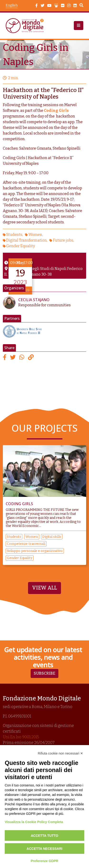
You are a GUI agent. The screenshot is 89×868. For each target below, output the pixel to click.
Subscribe (44, 673)
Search (81, 6)
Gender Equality (21, 246)
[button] (79, 26)
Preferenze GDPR (45, 861)
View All (44, 588)
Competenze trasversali (26, 544)
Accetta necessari (44, 849)
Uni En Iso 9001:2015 (21, 737)
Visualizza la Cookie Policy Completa (34, 822)
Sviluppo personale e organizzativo (35, 551)
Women (35, 235)
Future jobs (63, 240)
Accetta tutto (45, 836)
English (12, 5)
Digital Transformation (26, 240)
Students (14, 235)
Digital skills (52, 537)
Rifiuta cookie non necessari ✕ (60, 753)
